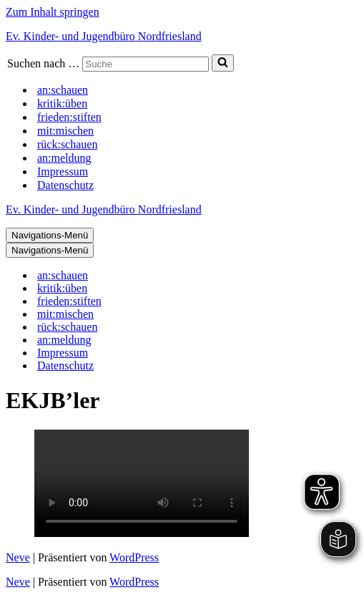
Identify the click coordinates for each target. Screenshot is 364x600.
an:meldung (64, 158)
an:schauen (63, 90)
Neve (18, 557)
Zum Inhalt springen (53, 12)
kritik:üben (62, 103)
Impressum (63, 171)
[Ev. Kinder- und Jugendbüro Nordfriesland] (182, 37)
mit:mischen (65, 131)
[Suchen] (146, 64)
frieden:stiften (69, 117)
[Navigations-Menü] (50, 235)
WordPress (134, 557)
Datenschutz (65, 185)
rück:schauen (67, 144)
